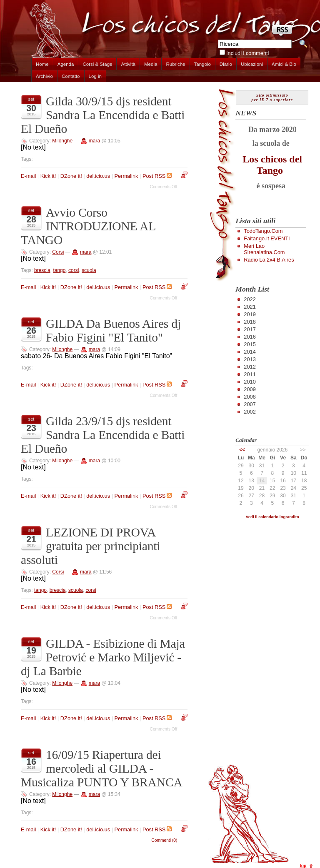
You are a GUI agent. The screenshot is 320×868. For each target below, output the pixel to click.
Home (42, 64)
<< (242, 450)
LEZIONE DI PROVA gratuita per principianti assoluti (90, 546)
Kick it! (48, 176)
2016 (250, 337)
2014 (250, 352)
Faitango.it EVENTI (267, 238)
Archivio (44, 76)
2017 (250, 329)
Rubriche (175, 64)
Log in (95, 76)
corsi (74, 270)
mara (94, 141)
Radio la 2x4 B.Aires (269, 260)
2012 (250, 367)
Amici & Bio (284, 64)
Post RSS (157, 176)
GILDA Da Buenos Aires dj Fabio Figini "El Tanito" (113, 330)
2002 (250, 412)
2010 (250, 382)
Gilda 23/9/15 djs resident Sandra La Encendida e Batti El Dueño (103, 435)
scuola (89, 270)
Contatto (71, 76)
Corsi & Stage (97, 64)
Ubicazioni (252, 64)
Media (151, 64)
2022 (250, 299)
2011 (250, 374)
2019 (250, 314)
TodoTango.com (263, 231)
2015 (250, 344)
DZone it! (71, 176)
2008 (250, 397)
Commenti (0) (164, 840)
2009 (250, 389)
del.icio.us (98, 176)
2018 (250, 322)
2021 (250, 307)
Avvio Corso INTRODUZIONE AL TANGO (88, 226)
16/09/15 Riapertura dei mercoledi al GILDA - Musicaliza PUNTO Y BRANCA (102, 768)
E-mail (28, 176)
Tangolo (202, 64)
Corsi (58, 252)
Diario (226, 64)
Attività (128, 64)
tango (59, 270)
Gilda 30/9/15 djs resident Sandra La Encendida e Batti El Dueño (103, 115)
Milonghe (62, 141)
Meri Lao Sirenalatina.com (264, 249)
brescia (42, 270)
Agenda (66, 64)
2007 (250, 404)
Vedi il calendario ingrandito (272, 517)
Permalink (126, 176)
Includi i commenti (247, 53)
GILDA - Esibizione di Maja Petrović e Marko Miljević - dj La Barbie (103, 657)
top (303, 866)
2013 (250, 359)
